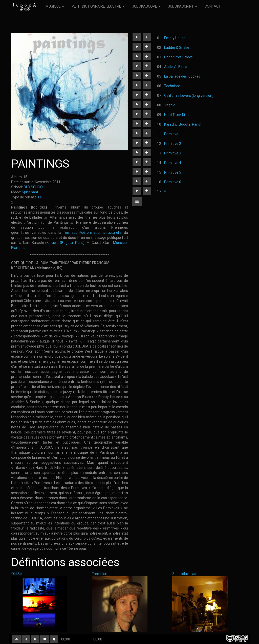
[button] (137, 37)
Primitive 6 (173, 182)
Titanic (170, 105)
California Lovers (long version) (189, 96)
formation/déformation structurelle (92, 233)
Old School (20, 574)
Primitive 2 (173, 144)
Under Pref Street (178, 57)
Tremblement (103, 574)
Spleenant (30, 192)
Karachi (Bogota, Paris (65, 243)
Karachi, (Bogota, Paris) (183, 124)
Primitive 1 (173, 134)
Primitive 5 (173, 172)
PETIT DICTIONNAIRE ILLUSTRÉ (98, 6)
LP (40, 197)
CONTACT (213, 6)
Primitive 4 (173, 163)
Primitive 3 (173, 153)
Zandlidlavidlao (184, 574)
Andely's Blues (176, 67)
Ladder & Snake (177, 48)
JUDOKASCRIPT (182, 6)
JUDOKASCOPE (146, 6)
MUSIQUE (55, 6)
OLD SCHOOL (34, 187)
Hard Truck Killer (177, 115)
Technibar (172, 86)
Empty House (175, 38)
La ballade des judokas (182, 76)
